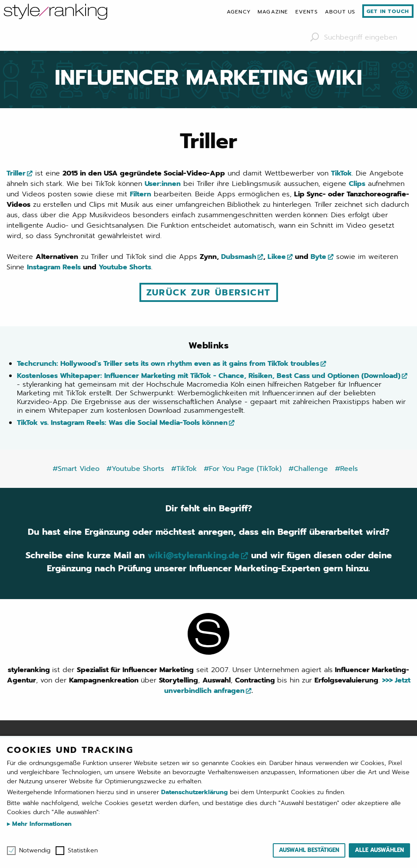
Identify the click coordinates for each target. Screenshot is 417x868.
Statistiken (83, 851)
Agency (239, 12)
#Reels (346, 469)
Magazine (273, 12)
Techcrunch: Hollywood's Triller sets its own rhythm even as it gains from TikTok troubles (168, 364)
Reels (72, 267)
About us (340, 12)
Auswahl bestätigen (309, 850)
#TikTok (184, 469)
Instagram (44, 267)
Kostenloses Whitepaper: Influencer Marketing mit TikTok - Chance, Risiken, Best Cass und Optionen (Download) (209, 376)
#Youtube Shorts (135, 469)
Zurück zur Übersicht (209, 292)
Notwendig (35, 851)
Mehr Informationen (41, 824)
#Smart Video (76, 469)
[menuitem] (239, 12)
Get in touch (388, 11)
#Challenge (308, 469)
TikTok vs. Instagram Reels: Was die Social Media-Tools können (122, 423)
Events (307, 12)
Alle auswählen (379, 850)
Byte (318, 257)
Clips (357, 184)
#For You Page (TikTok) (243, 469)
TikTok (341, 173)
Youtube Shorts (125, 267)
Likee (277, 257)
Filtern (141, 194)
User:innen (163, 184)
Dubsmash (239, 257)
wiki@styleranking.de (194, 555)
